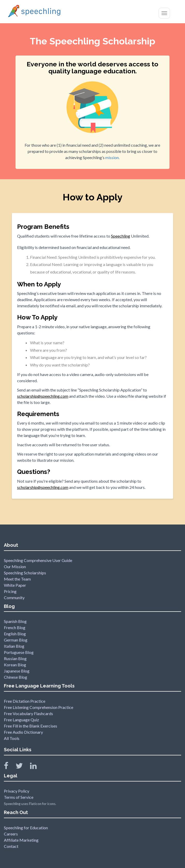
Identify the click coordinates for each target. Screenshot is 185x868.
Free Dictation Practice (25, 701)
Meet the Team (17, 579)
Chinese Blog (16, 677)
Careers (11, 834)
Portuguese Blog (19, 652)
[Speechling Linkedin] (37, 767)
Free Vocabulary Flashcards (28, 713)
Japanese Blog (17, 671)
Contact (11, 846)
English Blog (15, 634)
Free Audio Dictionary (23, 732)
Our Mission (15, 566)
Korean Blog (15, 665)
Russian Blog (15, 658)
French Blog (15, 627)
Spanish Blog (15, 621)
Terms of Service (19, 797)
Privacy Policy (17, 791)
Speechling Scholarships (25, 573)
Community (14, 597)
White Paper (15, 585)
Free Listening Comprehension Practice (39, 707)
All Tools (12, 738)
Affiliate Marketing (21, 840)
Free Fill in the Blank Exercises (31, 726)
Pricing (10, 591)
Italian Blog (14, 646)
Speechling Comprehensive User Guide (38, 560)
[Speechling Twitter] (22, 767)
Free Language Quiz (21, 720)
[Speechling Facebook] (9, 767)
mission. (112, 157)
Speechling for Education (26, 828)
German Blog (16, 640)
